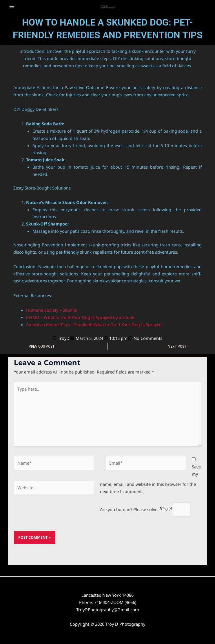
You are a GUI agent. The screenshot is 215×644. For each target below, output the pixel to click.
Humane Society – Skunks (51, 310)
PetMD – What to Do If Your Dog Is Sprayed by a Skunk (80, 317)
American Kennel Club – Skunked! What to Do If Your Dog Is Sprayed (94, 324)
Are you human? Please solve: (145, 508)
